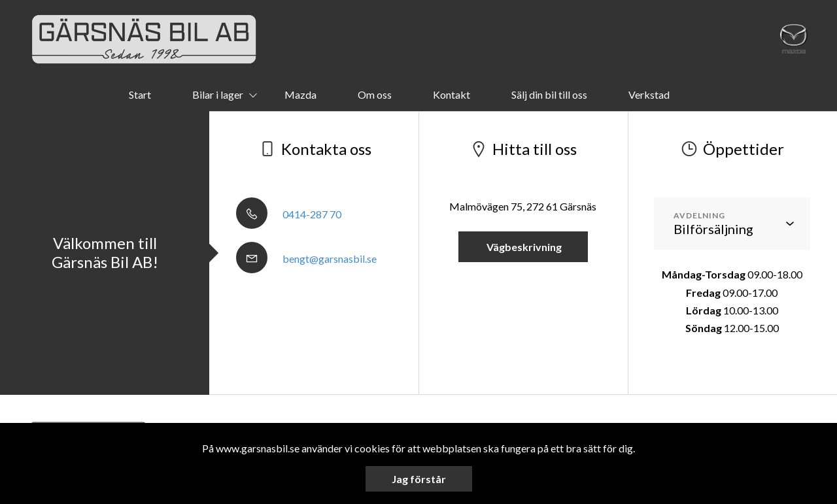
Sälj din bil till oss (549, 94)
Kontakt (452, 94)
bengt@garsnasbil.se (306, 259)
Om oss (375, 94)
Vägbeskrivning (523, 247)
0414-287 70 (289, 214)
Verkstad (649, 94)
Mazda (300, 94)
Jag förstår (419, 479)
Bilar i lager (218, 94)
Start (140, 94)
